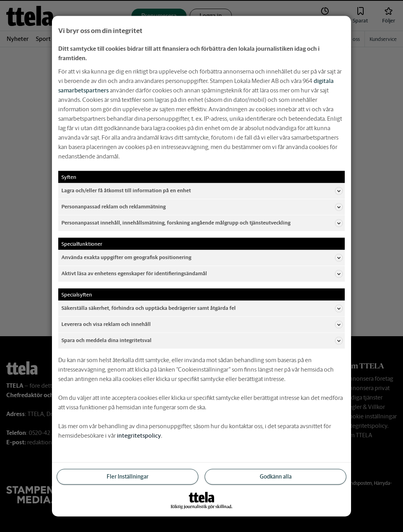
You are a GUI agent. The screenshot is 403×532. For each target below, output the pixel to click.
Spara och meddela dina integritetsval (202, 341)
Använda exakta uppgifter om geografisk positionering (202, 258)
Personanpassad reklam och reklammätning (202, 207)
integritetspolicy (139, 435)
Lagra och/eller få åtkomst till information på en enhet (202, 191)
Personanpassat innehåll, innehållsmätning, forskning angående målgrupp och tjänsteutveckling (202, 223)
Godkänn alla (276, 476)
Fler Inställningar (128, 476)
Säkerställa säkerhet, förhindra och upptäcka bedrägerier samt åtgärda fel (202, 308)
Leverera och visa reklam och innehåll (202, 324)
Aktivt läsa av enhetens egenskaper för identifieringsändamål (202, 274)
